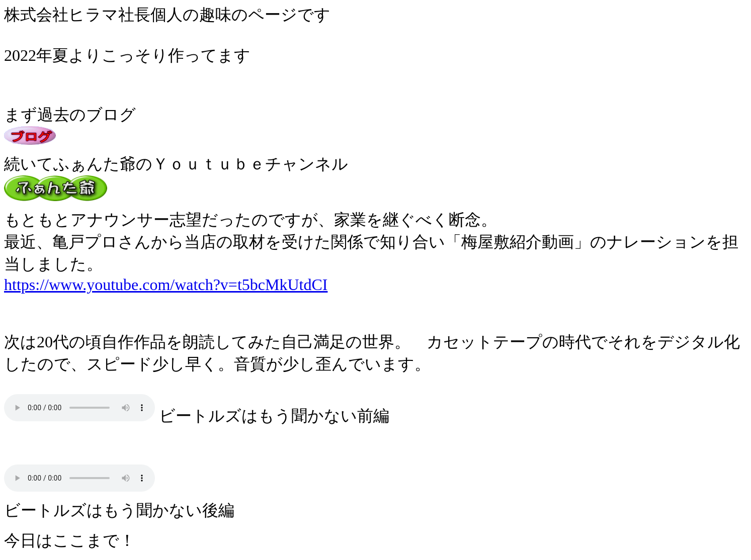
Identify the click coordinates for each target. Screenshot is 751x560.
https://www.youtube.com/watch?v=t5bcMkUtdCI (166, 285)
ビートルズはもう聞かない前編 (79, 408)
